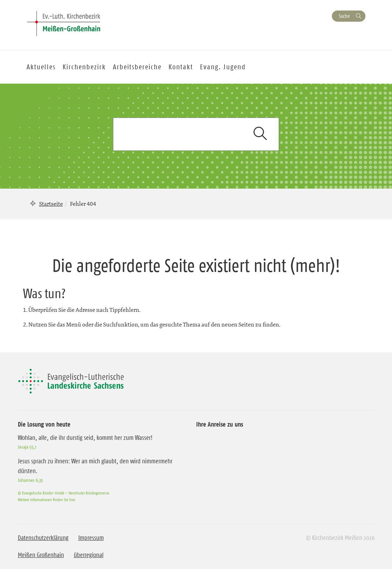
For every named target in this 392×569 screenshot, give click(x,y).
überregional (89, 555)
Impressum (91, 538)
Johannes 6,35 (30, 480)
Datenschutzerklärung (43, 538)
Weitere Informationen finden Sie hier (47, 500)
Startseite (51, 204)
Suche (344, 16)
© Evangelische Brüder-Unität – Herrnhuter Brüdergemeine (63, 493)
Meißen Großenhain (41, 555)
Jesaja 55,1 (27, 447)
